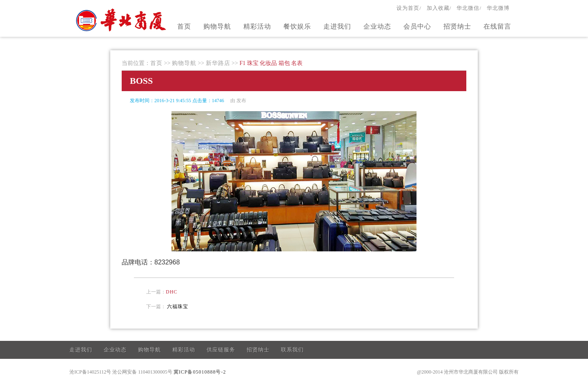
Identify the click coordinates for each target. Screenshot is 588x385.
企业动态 (377, 26)
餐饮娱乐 (297, 26)
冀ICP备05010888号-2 (200, 372)
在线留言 (497, 26)
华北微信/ (469, 8)
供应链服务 (221, 350)
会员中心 (417, 26)
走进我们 (337, 26)
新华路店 (218, 63)
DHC (171, 292)
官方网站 (122, 20)
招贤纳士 (457, 26)
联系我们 (292, 350)
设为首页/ (409, 8)
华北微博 (498, 8)
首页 (184, 26)
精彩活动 (257, 26)
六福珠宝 (178, 307)
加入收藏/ (439, 8)
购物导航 (217, 26)
